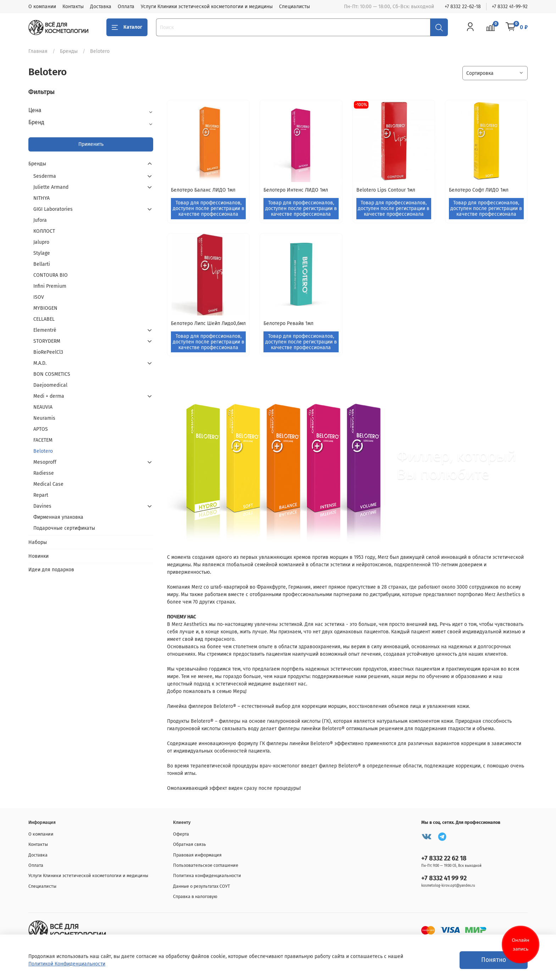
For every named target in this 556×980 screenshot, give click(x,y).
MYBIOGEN (45, 308)
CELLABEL (44, 319)
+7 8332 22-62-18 (463, 7)
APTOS (41, 429)
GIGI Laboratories (53, 209)
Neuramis (44, 418)
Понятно (494, 960)
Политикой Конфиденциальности (67, 964)
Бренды (69, 51)
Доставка (101, 7)
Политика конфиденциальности (207, 876)
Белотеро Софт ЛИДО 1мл (479, 190)
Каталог (127, 27)
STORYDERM (47, 341)
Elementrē (45, 330)
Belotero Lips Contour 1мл (386, 190)
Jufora (40, 220)
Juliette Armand (51, 187)
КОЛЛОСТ (44, 231)
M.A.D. (40, 363)
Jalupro (41, 242)
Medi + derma (49, 396)
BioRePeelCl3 (48, 352)
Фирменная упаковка (58, 517)
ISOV (39, 297)
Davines (42, 506)
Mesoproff (45, 462)
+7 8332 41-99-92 (510, 7)
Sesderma (45, 176)
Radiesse (44, 473)
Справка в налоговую (195, 896)
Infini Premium (50, 286)
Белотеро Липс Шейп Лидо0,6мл (208, 323)
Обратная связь (190, 844)
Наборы (38, 542)
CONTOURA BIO (51, 275)
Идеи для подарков (51, 570)
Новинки (38, 556)
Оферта (181, 834)
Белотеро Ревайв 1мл (288, 323)
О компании (42, 7)
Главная (38, 51)
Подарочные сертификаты (64, 528)
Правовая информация (197, 855)
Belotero (43, 451)
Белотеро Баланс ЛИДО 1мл (203, 190)
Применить (91, 144)
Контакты (73, 7)
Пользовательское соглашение (206, 865)
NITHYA (41, 198)
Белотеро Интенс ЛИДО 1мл (296, 190)
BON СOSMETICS (52, 374)
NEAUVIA (43, 407)
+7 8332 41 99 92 (444, 878)
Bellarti (42, 264)
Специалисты (294, 7)
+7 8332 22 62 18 (444, 858)
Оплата (126, 7)
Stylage (42, 253)
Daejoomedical (50, 385)
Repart (41, 495)
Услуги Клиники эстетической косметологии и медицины (207, 7)
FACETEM (43, 440)
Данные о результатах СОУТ (202, 886)
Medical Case (48, 484)
